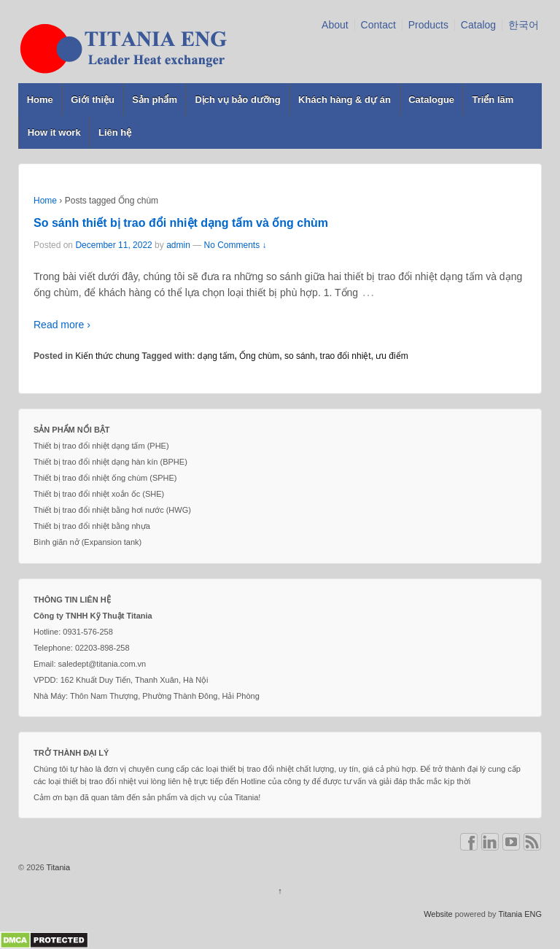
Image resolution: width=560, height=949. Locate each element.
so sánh (300, 356)
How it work (54, 132)
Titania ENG (520, 914)
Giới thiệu (93, 100)
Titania (57, 867)
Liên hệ (115, 132)
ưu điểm (392, 356)
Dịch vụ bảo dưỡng (237, 100)
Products (428, 25)
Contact (378, 25)
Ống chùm (259, 356)
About (335, 25)
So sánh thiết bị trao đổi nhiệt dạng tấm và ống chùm (181, 223)
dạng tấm (216, 356)
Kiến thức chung (107, 356)
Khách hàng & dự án (345, 100)
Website (438, 914)
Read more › (62, 325)
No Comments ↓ (236, 245)
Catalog (478, 25)
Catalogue (431, 100)
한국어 (524, 25)
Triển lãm (493, 100)
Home (40, 100)
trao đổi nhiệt (346, 356)
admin (178, 245)
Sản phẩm (155, 100)
